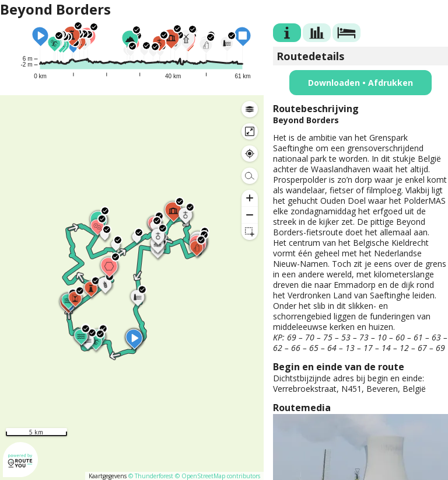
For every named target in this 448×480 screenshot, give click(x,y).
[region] (132, 288)
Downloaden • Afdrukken (360, 83)
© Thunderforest (151, 476)
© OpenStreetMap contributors (218, 476)
